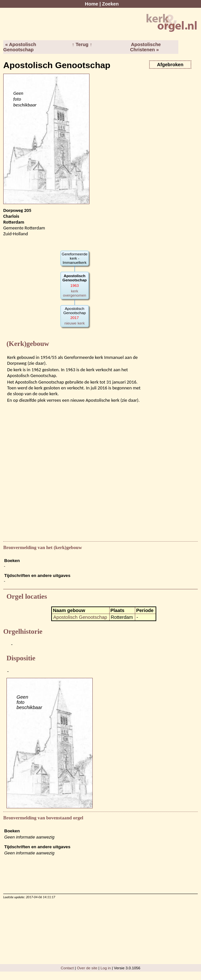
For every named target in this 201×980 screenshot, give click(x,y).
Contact (67, 968)
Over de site (87, 968)
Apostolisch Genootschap (80, 617)
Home (92, 4)
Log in (106, 968)
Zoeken (110, 4)
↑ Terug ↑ (82, 44)
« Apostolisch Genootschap (20, 47)
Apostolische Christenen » (145, 47)
